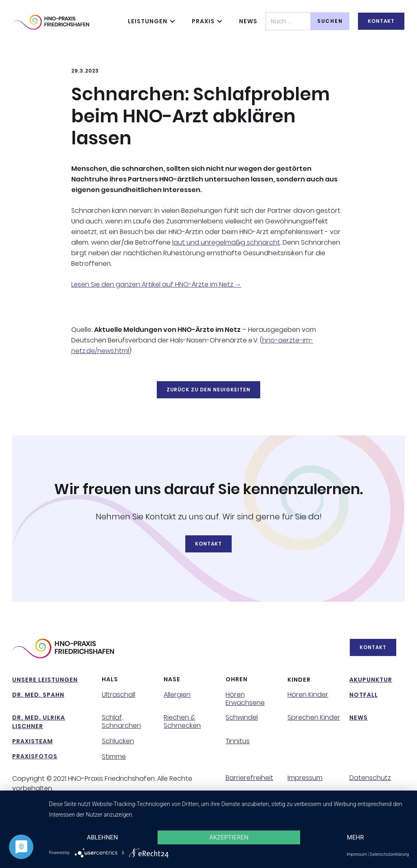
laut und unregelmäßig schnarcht (226, 242)
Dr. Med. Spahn (38, 695)
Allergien (177, 695)
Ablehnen (102, 837)
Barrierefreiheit (249, 778)
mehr (356, 837)
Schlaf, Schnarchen (121, 722)
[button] (152, 21)
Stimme (114, 757)
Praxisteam (33, 741)
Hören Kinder (308, 695)
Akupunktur (371, 680)
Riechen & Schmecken (182, 722)
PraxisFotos (35, 756)
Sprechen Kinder (314, 718)
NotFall (364, 695)
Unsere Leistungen (45, 680)
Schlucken (118, 741)
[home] (51, 22)
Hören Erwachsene (245, 699)
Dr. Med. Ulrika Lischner (39, 722)
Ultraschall (119, 695)
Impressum (305, 778)
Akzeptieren (229, 837)
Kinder (299, 680)
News (248, 21)
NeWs (359, 718)
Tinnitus (238, 741)
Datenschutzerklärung (389, 854)
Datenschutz (370, 778)
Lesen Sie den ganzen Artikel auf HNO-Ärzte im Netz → (156, 284)
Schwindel (242, 718)
